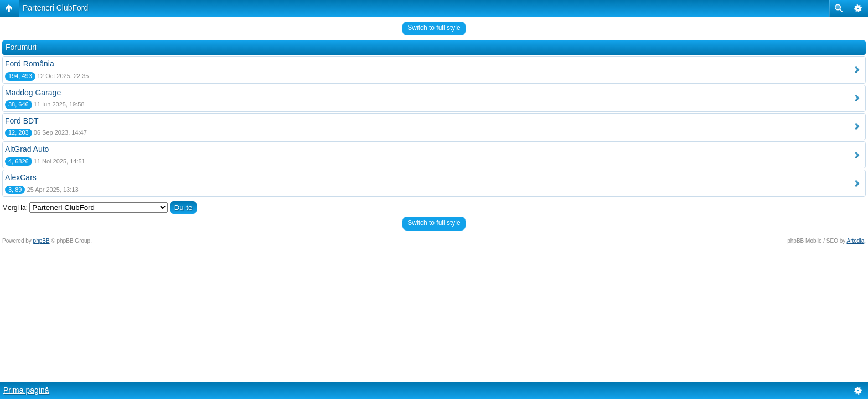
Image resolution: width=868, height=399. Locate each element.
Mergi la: (15, 208)
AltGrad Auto (27, 149)
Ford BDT (22, 121)
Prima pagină (26, 390)
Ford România (30, 64)
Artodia (856, 241)
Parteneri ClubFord (55, 8)
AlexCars (21, 177)
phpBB (42, 241)
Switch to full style (434, 28)
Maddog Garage (33, 93)
